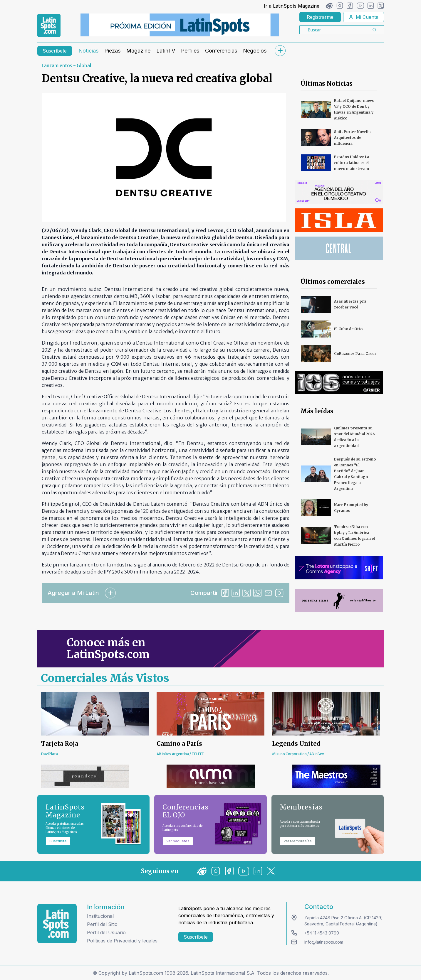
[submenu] (280, 51)
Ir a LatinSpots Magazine (292, 6)
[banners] (180, 25)
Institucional (100, 916)
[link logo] (49, 26)
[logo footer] (57, 924)
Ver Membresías (298, 841)
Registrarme (320, 17)
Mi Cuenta (364, 17)
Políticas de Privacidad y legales (122, 941)
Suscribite (58, 841)
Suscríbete (55, 51)
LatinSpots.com (146, 973)
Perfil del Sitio (102, 924)
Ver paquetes (178, 841)
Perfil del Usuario (106, 932)
